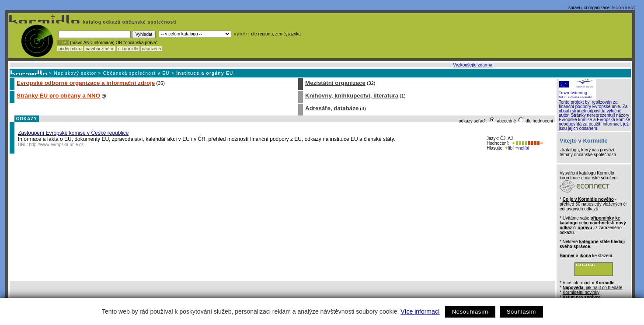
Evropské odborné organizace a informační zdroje (86, 83)
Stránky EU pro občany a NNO (58, 96)
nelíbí (522, 148)
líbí (509, 148)
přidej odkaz (70, 49)
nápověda (152, 49)
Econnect (624, 8)
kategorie (588, 242)
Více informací (420, 311)
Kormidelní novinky (581, 292)
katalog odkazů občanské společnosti (129, 22)
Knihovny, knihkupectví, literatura (352, 96)
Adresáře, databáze (332, 108)
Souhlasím (521, 312)
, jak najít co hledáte (593, 288)
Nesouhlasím (470, 312)
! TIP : (63, 43)
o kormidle (128, 49)
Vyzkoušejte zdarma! (473, 65)
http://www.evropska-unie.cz (57, 145)
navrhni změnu (100, 49)
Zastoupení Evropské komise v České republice (73, 133)
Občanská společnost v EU (136, 73)
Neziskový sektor (75, 73)
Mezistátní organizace (335, 83)
